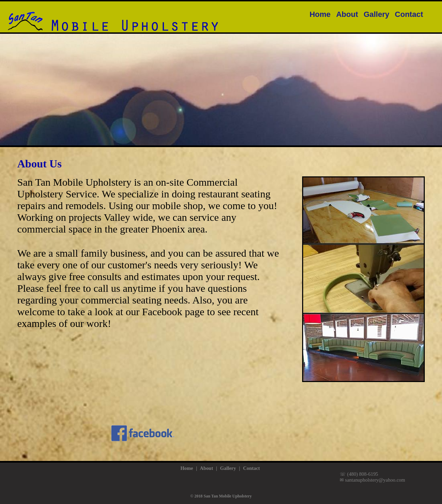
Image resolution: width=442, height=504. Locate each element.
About (347, 14)
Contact (409, 14)
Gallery (376, 14)
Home (320, 14)
